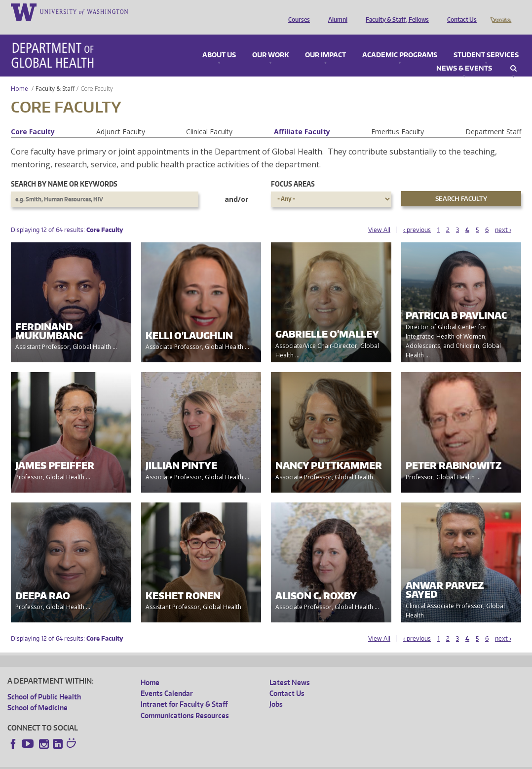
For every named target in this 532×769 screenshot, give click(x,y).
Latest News (290, 669)
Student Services (486, 41)
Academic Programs (400, 41)
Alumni (335, 11)
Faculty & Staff (55, 75)
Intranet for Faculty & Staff (184, 690)
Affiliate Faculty (302, 118)
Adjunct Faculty (121, 118)
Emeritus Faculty (398, 118)
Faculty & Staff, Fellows (395, 11)
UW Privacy (138, 761)
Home (19, 75)
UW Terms (178, 761)
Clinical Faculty (209, 118)
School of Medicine (38, 694)
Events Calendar (167, 679)
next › (503, 216)
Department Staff (493, 118)
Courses (297, 11)
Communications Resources (185, 702)
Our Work (270, 41)
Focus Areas (293, 170)
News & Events (464, 55)
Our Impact (325, 41)
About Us (219, 41)
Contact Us (459, 11)
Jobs (276, 690)
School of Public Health (44, 683)
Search (513, 55)
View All (379, 216)
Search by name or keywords (64, 170)
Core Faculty (33, 118)
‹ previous (417, 216)
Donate (500, 11)
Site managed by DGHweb (237, 761)
